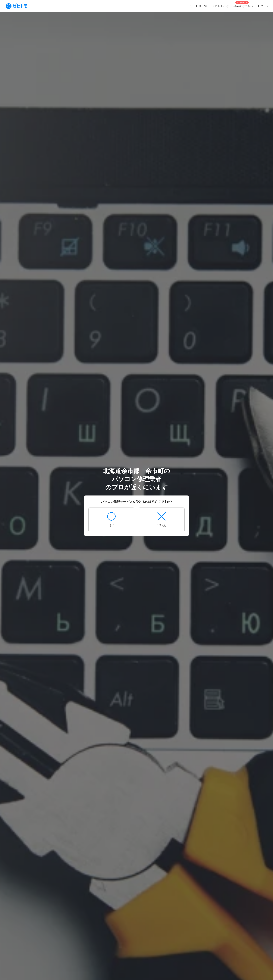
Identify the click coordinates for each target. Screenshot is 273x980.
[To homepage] (17, 6)
